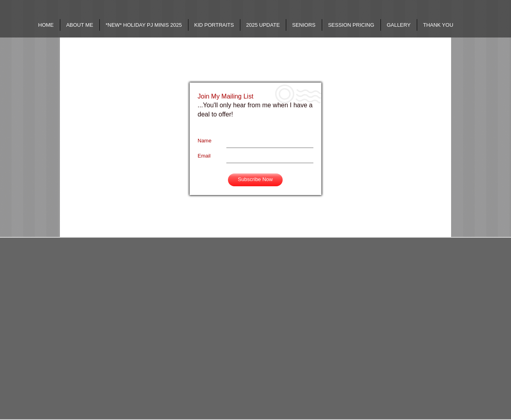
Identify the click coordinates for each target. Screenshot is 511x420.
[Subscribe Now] (255, 180)
